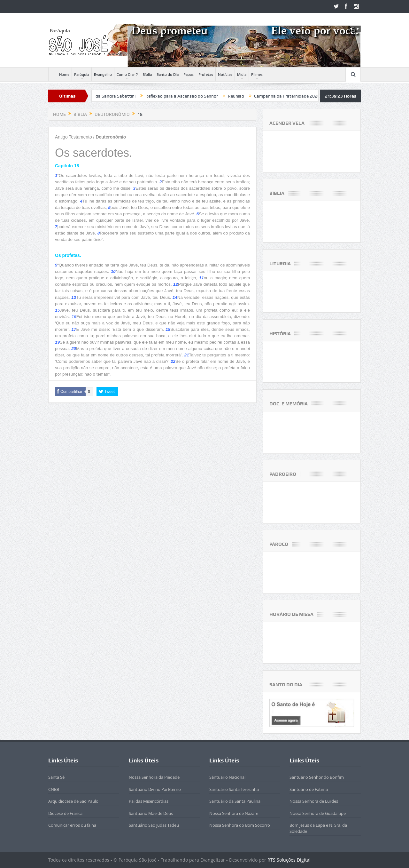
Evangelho (103, 75)
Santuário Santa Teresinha (234, 789)
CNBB (54, 789)
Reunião (241, 96)
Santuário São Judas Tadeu (154, 825)
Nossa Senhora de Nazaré (234, 813)
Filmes (257, 75)
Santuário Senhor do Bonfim (317, 777)
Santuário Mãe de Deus (151, 813)
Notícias (225, 75)
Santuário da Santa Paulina (235, 801)
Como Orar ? (127, 75)
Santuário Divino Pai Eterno (155, 789)
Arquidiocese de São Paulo (73, 801)
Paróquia (82, 75)
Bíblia (147, 75)
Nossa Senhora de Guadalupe (318, 813)
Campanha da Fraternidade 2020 (292, 96)
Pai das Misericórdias (149, 801)
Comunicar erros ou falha (72, 825)
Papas (189, 75)
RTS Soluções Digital (289, 860)
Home (60, 75)
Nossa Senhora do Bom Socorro (240, 825)
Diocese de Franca (65, 813)
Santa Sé (56, 777)
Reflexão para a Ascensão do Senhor (187, 96)
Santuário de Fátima (309, 789)
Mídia (242, 75)
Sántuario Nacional (227, 777)
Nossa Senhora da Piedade (154, 777)
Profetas (206, 75)
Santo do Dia (168, 75)
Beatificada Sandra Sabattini (112, 96)
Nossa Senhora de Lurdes (314, 801)
